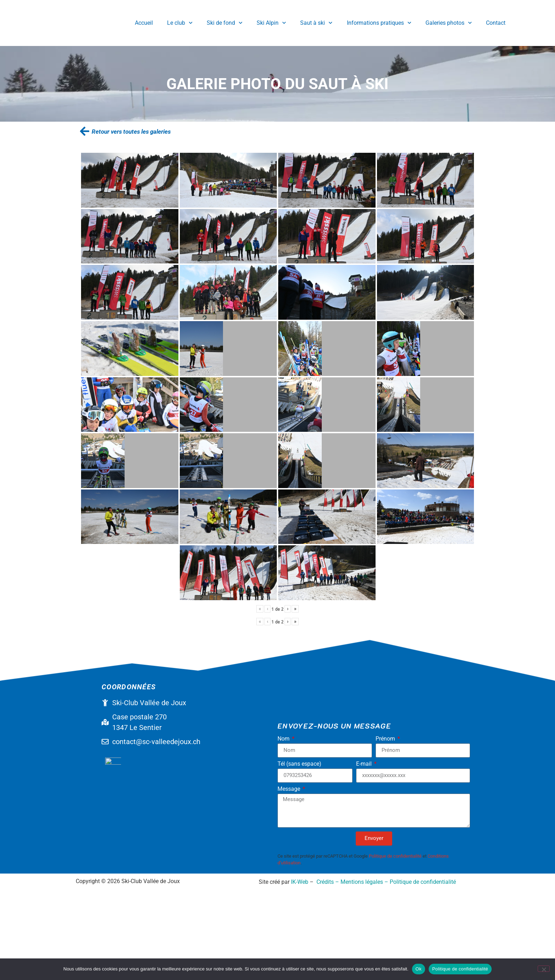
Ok (419, 969)
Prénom (386, 739)
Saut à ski (316, 23)
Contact (496, 23)
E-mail (365, 764)
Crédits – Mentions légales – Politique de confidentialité (386, 923)
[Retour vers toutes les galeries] (85, 131)
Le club (180, 23)
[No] (544, 969)
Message (290, 789)
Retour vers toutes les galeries (131, 132)
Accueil (144, 23)
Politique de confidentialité (395, 856)
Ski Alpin (271, 23)
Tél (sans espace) (299, 764)
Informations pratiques (379, 23)
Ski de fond (225, 23)
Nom (284, 739)
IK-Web (300, 923)
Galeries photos (449, 23)
